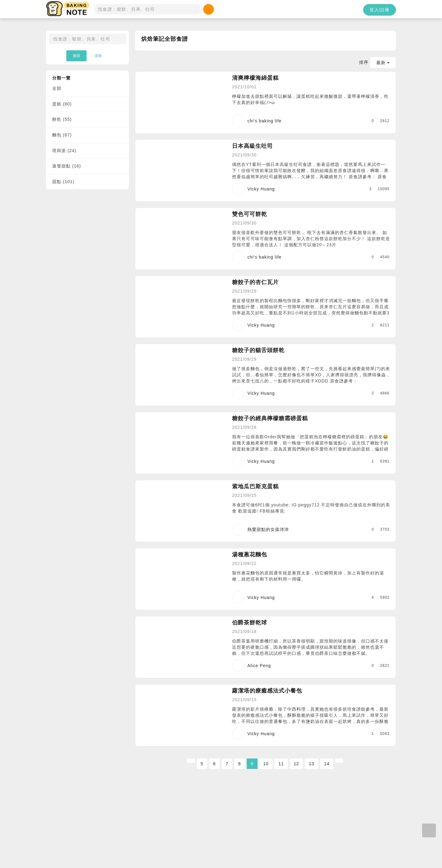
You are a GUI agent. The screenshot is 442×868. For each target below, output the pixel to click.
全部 (57, 88)
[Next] (339, 761)
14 (327, 764)
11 (281, 764)
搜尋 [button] (76, 56)
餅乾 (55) (62, 119)
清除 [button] (98, 56)
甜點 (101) (63, 182)
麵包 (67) (62, 135)
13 (312, 764)
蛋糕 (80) (62, 104)
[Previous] (191, 761)
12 (297, 764)
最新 (383, 63)
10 (266, 764)
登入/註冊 (380, 10)
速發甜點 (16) (67, 166)
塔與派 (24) (64, 151)
